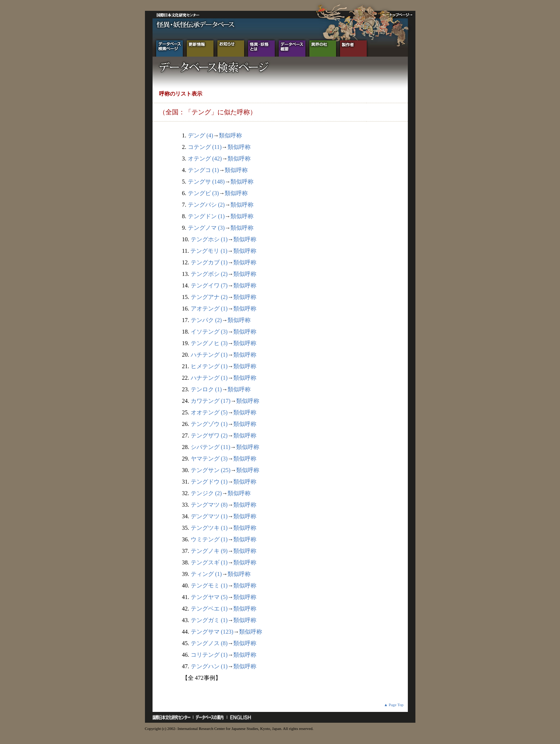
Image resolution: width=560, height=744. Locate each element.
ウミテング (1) (209, 539)
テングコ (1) (204, 170)
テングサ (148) (206, 182)
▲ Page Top (394, 705)
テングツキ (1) (209, 528)
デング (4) (201, 135)
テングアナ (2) (209, 297)
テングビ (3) (204, 193)
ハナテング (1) (209, 378)
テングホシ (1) (209, 239)
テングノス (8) (209, 643)
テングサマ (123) (212, 632)
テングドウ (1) (209, 482)
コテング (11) (205, 147)
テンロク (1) (206, 389)
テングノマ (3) (206, 228)
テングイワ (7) (209, 285)
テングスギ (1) (209, 562)
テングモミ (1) (209, 585)
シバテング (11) (211, 447)
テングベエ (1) (209, 609)
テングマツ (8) (209, 505)
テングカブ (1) (209, 262)
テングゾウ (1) (209, 424)
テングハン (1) (209, 666)
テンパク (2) (206, 320)
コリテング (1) (209, 655)
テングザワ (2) (209, 435)
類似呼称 (230, 135)
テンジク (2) (206, 493)
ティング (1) (206, 574)
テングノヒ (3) (209, 343)
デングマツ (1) (209, 516)
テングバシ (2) (206, 205)
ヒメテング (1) (209, 366)
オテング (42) (205, 159)
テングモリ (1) (209, 251)
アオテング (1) (209, 309)
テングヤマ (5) (209, 597)
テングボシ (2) (209, 274)
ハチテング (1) (209, 355)
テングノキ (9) (209, 551)
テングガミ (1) (209, 620)
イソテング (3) (209, 332)
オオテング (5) (209, 412)
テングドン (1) (206, 216)
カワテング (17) (211, 401)
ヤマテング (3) (209, 459)
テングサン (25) (211, 470)
